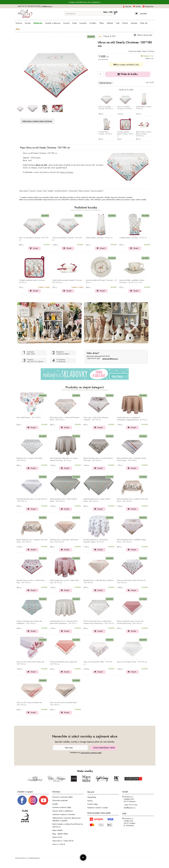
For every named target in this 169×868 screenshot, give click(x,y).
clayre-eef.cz (57, 841)
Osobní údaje (92, 804)
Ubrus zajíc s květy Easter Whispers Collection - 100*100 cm (96, 419)
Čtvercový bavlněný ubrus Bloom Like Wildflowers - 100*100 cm (29, 622)
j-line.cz (55, 844)
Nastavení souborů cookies (98, 808)
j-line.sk (62, 844)
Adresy (90, 801)
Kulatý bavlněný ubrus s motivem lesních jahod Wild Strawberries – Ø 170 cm (64, 622)
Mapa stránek (57, 830)
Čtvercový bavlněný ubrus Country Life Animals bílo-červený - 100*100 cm (130, 622)
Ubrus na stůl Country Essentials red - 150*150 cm (30, 704)
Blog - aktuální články (60, 834)
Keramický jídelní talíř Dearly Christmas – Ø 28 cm (101, 281)
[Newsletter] (70, 748)
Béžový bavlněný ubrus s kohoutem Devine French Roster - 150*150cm (131, 459)
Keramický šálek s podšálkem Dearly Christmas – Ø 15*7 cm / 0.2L (132, 281)
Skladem (51, 191)
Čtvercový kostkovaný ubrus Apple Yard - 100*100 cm (64, 663)
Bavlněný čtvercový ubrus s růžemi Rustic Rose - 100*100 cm (31, 582)
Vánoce (39, 191)
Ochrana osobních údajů (62, 807)
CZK (111, 12)
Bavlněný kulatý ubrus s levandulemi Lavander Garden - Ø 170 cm (96, 541)
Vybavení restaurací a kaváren (64, 814)
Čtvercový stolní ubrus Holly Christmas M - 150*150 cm (132, 582)
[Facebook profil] (22, 800)
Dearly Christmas (84, 191)
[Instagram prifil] (33, 800)
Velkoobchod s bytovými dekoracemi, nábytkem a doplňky (67, 819)
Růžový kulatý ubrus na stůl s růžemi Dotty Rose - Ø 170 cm (64, 582)
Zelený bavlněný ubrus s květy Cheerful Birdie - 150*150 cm (63, 500)
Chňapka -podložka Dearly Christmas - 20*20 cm (125, 134)
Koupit (36, 248)
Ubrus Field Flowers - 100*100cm (29, 418)
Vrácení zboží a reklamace (62, 811)
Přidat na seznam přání (144, 35)
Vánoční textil (73, 191)
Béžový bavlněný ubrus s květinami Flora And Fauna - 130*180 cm (32, 541)
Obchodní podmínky (60, 800)
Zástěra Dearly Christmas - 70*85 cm (144, 108)
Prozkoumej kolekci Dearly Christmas (141, 51)
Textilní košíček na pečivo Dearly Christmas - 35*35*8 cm (144, 134)
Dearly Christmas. (67, 172)
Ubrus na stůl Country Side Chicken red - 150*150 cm (31, 663)
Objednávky (92, 797)
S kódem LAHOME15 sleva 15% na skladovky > (85, 2)
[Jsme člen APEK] (25, 816)
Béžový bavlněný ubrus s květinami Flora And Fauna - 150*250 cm (132, 500)
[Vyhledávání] (88, 14)
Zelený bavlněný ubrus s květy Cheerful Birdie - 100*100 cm (97, 500)
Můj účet (128, 7)
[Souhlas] (69, 753)
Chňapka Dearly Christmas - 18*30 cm (105, 133)
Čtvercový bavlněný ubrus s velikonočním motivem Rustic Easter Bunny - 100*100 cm (99, 622)
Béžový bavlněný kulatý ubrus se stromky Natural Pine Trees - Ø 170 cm (64, 459)
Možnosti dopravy (105, 83)
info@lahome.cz (47, 6)
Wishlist (138, 7)
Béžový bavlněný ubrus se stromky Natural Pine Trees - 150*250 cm (98, 459)
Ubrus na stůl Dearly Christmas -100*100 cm (106, 108)
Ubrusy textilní (24, 191)
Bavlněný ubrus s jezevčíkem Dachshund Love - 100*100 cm (64, 541)
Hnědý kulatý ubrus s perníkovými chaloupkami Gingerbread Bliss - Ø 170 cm (132, 419)
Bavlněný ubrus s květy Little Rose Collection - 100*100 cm (99, 582)
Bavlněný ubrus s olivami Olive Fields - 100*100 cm (30, 459)
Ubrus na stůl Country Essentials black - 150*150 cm (64, 704)
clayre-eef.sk (69, 841)
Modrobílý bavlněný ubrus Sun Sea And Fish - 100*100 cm (32, 500)
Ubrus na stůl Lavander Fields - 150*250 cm (98, 663)
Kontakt (55, 804)
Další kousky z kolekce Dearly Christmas (37, 121)
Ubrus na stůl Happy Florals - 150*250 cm (132, 662)
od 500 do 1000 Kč (61, 191)
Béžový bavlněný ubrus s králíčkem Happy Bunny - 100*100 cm (131, 541)
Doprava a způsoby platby (63, 797)
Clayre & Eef (107, 36)
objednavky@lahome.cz (110, 359)
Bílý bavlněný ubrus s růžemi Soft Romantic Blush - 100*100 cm (65, 419)
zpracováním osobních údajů (91, 753)
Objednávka (149, 7)
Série (45, 191)
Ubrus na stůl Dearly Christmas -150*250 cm (125, 108)
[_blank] (44, 800)
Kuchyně (33, 191)
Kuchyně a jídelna (97, 191)
